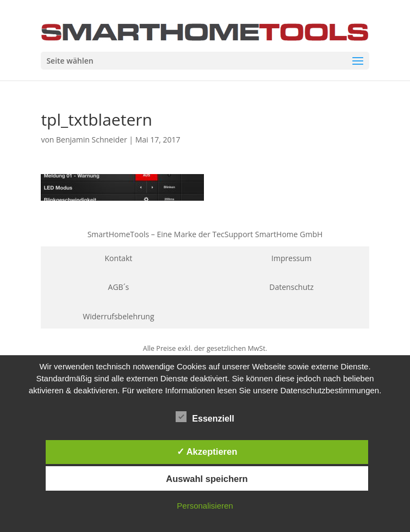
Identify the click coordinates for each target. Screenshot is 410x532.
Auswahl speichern (207, 479)
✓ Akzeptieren (207, 451)
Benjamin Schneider (92, 140)
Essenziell (205, 417)
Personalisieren (205, 506)
